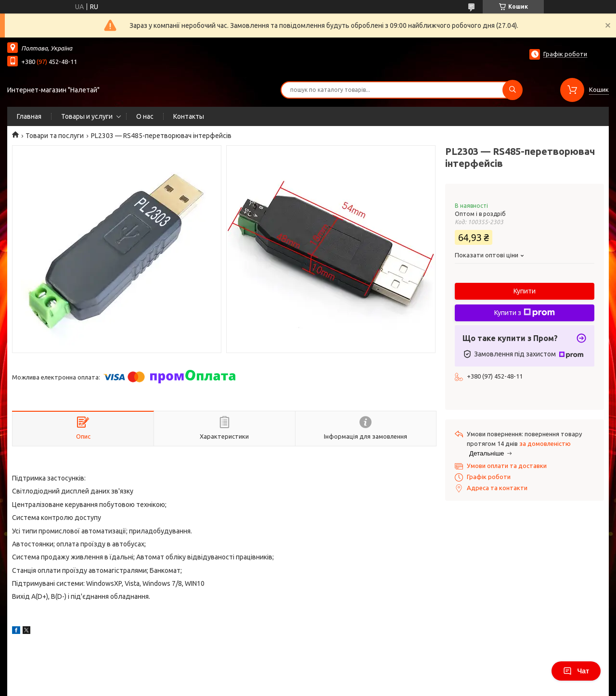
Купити (525, 291)
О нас (145, 116)
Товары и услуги (87, 116)
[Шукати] (513, 90)
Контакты (189, 116)
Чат (576, 671)
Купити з (525, 313)
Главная (29, 116)
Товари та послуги (55, 136)
